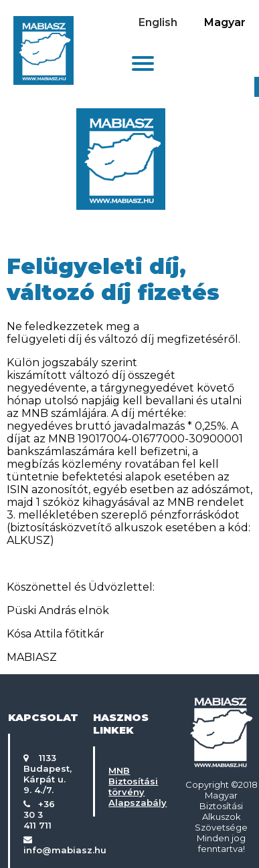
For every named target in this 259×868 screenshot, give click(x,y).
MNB (119, 770)
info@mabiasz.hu (65, 850)
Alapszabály (138, 803)
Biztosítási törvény (133, 786)
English (158, 22)
